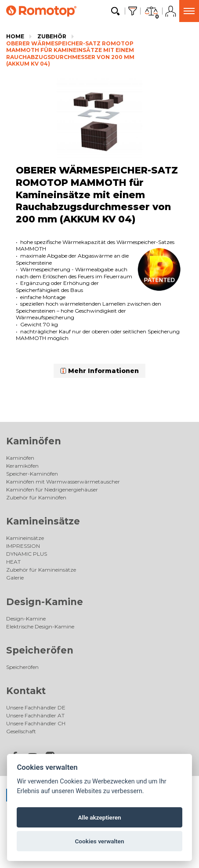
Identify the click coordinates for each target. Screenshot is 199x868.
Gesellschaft (21, 731)
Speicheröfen (40, 650)
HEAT (13, 562)
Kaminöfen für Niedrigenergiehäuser (52, 489)
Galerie (15, 578)
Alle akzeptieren (99, 817)
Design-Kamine (45, 602)
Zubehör (52, 36)
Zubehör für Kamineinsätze (41, 570)
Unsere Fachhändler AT (35, 715)
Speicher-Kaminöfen (32, 474)
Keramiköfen (22, 466)
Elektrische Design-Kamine (40, 626)
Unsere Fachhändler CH (36, 723)
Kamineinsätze (43, 521)
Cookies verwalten (99, 841)
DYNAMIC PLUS (27, 554)
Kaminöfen (34, 441)
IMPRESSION (23, 546)
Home (15, 36)
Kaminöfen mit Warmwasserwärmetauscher (63, 482)
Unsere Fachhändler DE (36, 707)
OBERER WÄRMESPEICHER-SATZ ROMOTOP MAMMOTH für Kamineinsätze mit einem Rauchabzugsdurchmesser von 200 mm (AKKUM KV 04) (70, 54)
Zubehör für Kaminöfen (36, 497)
